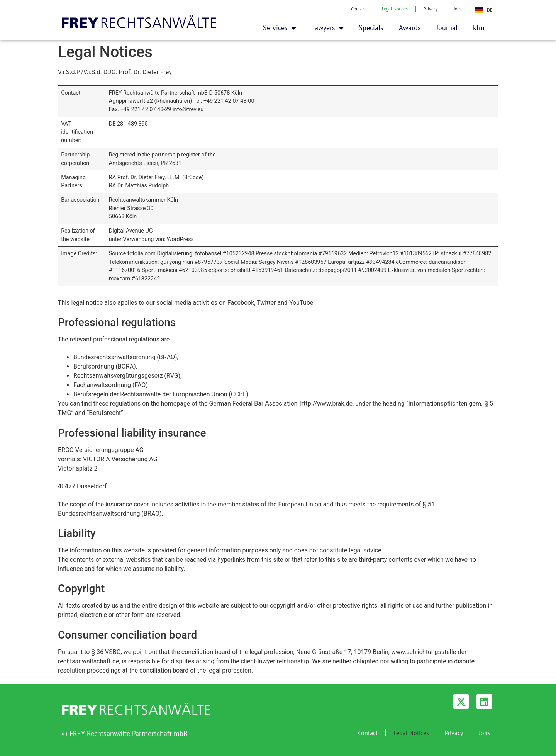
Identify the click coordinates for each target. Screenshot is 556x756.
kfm (479, 28)
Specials (371, 28)
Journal (447, 28)
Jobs (458, 9)
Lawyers (327, 28)
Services (279, 28)
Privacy (431, 9)
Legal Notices (395, 9)
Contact (359, 9)
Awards (410, 28)
